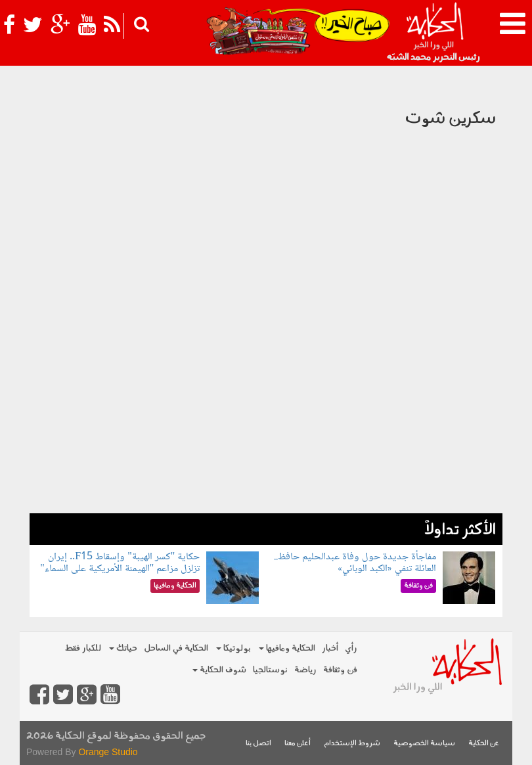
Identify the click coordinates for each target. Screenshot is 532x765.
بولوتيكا (233, 648)
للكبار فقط (83, 648)
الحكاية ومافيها (287, 648)
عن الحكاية (484, 744)
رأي (351, 648)
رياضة (305, 670)
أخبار (330, 648)
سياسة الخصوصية (424, 744)
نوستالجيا (270, 670)
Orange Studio (108, 752)
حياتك (123, 648)
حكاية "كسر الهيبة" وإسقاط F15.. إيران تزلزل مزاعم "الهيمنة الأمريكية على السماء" (120, 563)
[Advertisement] (266, 421)
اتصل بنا (258, 744)
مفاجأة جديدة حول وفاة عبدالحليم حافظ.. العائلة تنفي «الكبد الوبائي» (355, 563)
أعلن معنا (298, 744)
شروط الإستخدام (352, 744)
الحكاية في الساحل (176, 648)
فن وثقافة (340, 670)
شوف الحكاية (219, 670)
